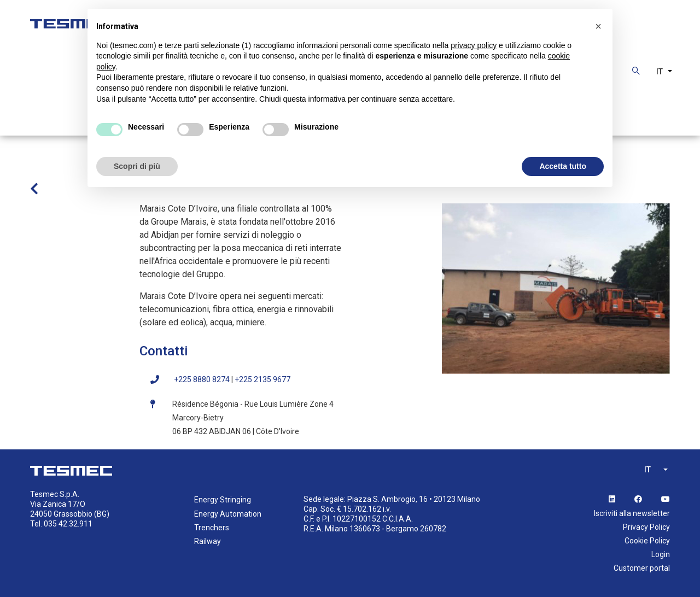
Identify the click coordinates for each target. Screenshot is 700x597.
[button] (598, 26)
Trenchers (212, 528)
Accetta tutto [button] (563, 166)
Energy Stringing (223, 500)
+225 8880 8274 (202, 379)
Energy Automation (228, 514)
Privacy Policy (646, 527)
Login (661, 554)
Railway (208, 541)
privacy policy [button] (474, 45)
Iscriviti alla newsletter (632, 513)
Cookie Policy (647, 541)
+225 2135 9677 (262, 379)
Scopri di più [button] (137, 166)
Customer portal (642, 568)
